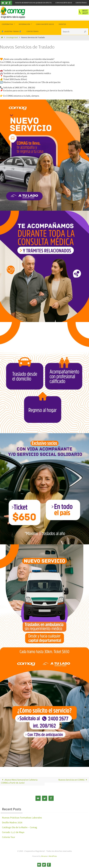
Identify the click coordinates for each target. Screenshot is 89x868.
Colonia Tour (9, 837)
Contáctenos (81, 3)
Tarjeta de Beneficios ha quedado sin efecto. (34, 3)
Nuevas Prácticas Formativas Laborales (22, 818)
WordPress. (53, 856)
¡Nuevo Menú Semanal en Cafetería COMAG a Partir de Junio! (19, 781)
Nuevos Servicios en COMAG (73, 780)
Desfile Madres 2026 (12, 822)
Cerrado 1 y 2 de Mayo (13, 832)
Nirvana (44, 856)
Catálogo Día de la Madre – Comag (20, 827)
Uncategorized (12, 37)
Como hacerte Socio (64, 3)
